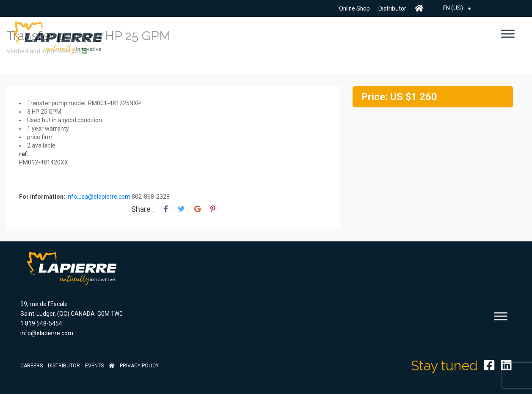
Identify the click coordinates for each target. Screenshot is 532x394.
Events (94, 366)
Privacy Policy (139, 366)
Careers (32, 366)
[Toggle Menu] (508, 34)
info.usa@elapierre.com (98, 197)
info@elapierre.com (47, 333)
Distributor (392, 8)
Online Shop (353, 8)
